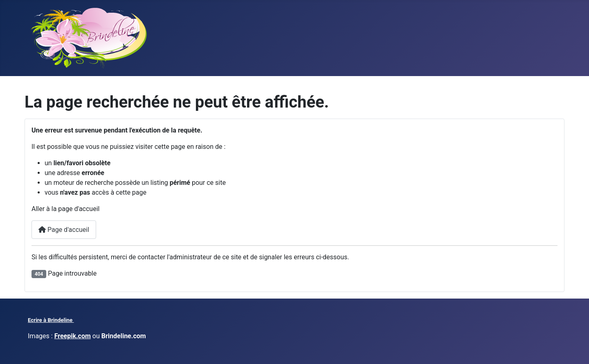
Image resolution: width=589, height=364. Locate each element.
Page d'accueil (64, 230)
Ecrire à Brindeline (51, 320)
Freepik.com (73, 336)
